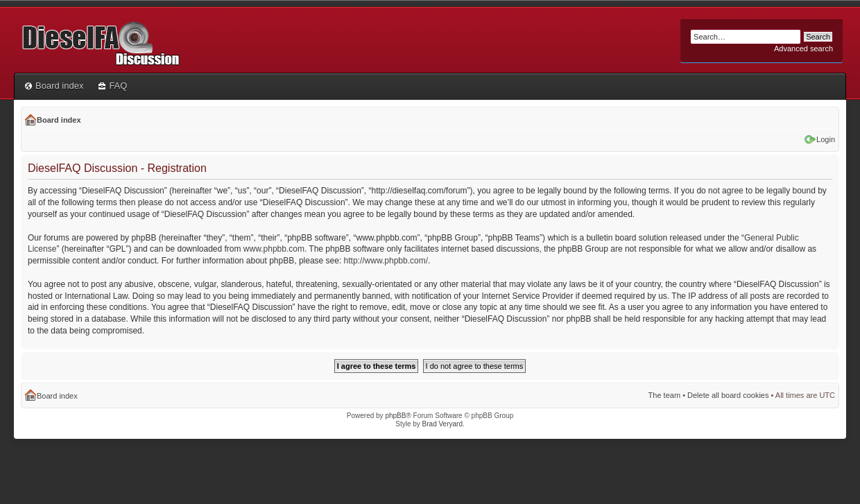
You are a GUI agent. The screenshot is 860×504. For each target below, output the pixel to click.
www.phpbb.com (274, 249)
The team (664, 395)
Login (826, 139)
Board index (54, 86)
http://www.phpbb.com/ (386, 261)
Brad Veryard (442, 424)
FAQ (113, 86)
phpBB (395, 416)
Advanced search (803, 49)
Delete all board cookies (728, 395)
